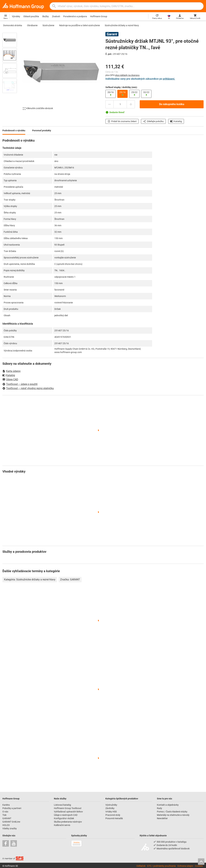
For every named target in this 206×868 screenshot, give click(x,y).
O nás (5, 812)
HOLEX (6, 825)
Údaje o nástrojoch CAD (66, 815)
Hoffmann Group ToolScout (68, 808)
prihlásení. (169, 79)
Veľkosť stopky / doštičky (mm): (121, 87)
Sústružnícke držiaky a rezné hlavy (122, 25)
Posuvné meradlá (114, 818)
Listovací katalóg (62, 805)
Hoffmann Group (99, 16)
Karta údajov (12, 371)
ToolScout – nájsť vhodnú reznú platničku (28, 388)
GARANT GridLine (11, 822)
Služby (45, 16)
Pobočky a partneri (12, 808)
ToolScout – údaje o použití (20, 384)
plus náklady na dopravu (127, 75)
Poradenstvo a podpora (75, 16)
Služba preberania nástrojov (68, 822)
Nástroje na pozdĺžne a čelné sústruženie (80, 25)
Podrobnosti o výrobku (14, 130)
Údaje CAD (10, 380)
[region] (12, 73)
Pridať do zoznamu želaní (122, 121)
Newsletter (162, 818)
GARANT (7, 818)
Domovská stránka (13, 25)
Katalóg (176, 121)
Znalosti (56, 16)
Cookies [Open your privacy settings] (199, 866)
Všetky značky (10, 828)
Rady (159, 808)
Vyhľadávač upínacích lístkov (68, 812)
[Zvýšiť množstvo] (131, 104)
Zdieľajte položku (153, 121)
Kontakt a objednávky (168, 805)
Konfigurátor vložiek (64, 818)
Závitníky (110, 808)
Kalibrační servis (62, 825)
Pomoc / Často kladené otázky (172, 812)
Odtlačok (141, 866)
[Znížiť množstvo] (109, 104)
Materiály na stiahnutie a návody (173, 815)
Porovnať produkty (42, 130)
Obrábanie (32, 25)
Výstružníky (111, 805)
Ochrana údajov (185, 866)
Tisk (4, 815)
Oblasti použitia (31, 16)
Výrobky (16, 16)
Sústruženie (48, 25)
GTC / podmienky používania (161, 866)
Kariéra (6, 805)
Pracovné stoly (113, 815)
